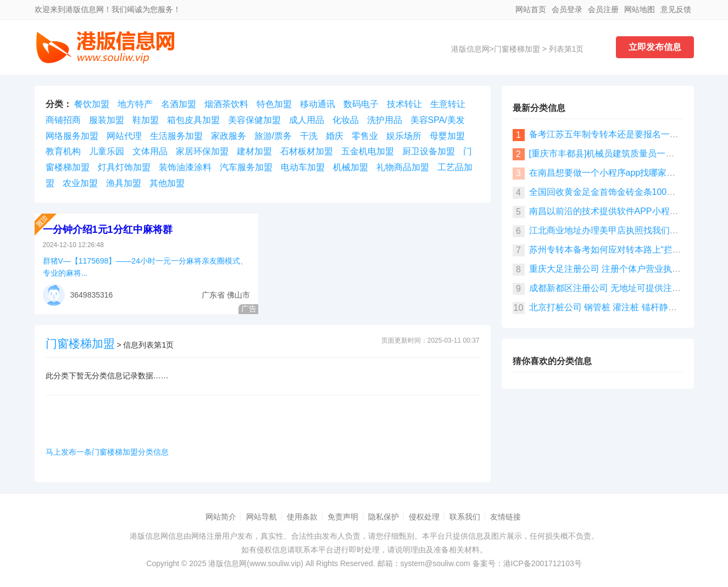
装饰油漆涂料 (185, 167)
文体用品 (150, 151)
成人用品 (307, 120)
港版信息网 (470, 49)
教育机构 (63, 151)
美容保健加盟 (254, 120)
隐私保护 (384, 517)
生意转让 (448, 104)
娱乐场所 (404, 136)
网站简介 (221, 517)
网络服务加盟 (72, 136)
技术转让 (404, 104)
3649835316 (92, 295)
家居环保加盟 (202, 151)
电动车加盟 (303, 167)
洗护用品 (385, 120)
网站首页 (531, 9)
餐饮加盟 (92, 104)
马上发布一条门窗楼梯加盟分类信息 (107, 452)
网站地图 (640, 9)
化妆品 (346, 120)
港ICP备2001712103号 (543, 563)
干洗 (309, 136)
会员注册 (603, 9)
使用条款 (302, 517)
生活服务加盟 (176, 136)
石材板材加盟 (307, 151)
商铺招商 (63, 120)
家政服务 (229, 136)
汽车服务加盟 (246, 167)
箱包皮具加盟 (193, 120)
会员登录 (567, 9)
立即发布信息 (655, 47)
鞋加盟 (146, 120)
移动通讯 (318, 104)
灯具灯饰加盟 (124, 167)
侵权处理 (424, 517)
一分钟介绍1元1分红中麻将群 (108, 230)
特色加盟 (274, 104)
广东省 (213, 295)
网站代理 (124, 136)
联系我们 (465, 517)
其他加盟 (167, 183)
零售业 (365, 136)
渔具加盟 (124, 183)
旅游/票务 (273, 136)
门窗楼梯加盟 (517, 49)
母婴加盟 (447, 136)
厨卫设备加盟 (429, 151)
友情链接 (505, 517)
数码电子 (361, 104)
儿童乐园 (107, 151)
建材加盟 (254, 151)
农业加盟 (80, 183)
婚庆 (335, 136)
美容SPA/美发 (438, 120)
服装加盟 (107, 120)
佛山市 (238, 295)
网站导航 (262, 517)
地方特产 (135, 104)
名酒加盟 (179, 104)
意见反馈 (676, 9)
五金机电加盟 (368, 151)
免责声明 (343, 517)
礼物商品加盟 (403, 167)
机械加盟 (351, 167)
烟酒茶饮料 (226, 104)
